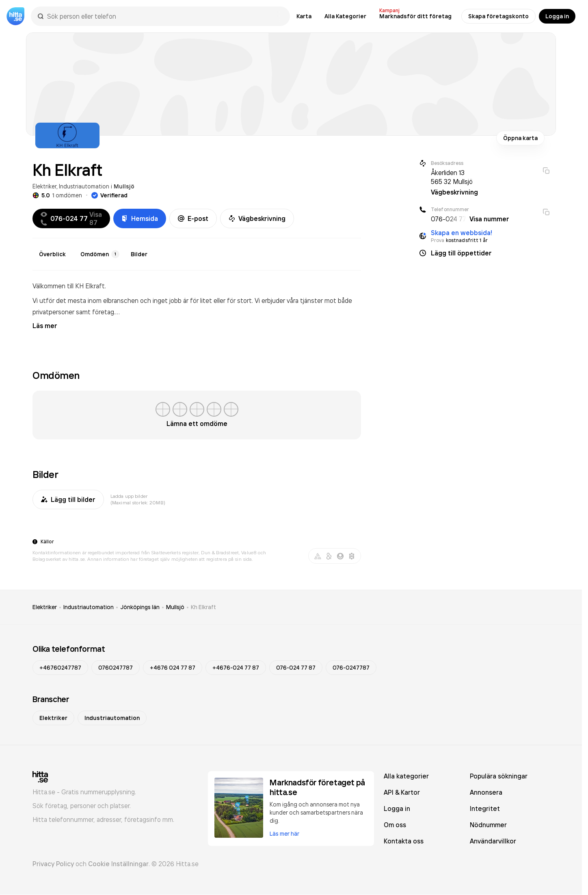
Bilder (139, 254)
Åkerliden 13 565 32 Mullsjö (452, 177)
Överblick (52, 254)
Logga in (557, 16)
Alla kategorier (406, 776)
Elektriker (44, 186)
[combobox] (164, 16)
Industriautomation (84, 186)
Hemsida (140, 218)
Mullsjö (124, 186)
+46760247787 (60, 668)
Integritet (485, 809)
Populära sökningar (499, 776)
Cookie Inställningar (118, 864)
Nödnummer (488, 825)
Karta (304, 16)
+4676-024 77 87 (236, 668)
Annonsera (486, 792)
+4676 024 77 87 (173, 668)
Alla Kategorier (345, 16)
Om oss (395, 825)
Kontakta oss (404, 841)
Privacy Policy (53, 864)
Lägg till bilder (68, 499)
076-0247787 (351, 668)
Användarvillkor (493, 841)
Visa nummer (489, 219)
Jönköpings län (140, 607)
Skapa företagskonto (498, 16)
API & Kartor (402, 792)
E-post (193, 218)
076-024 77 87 (296, 668)
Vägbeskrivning (257, 218)
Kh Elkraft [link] (203, 607)
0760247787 (116, 668)
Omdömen (100, 254)
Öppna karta (520, 138)
